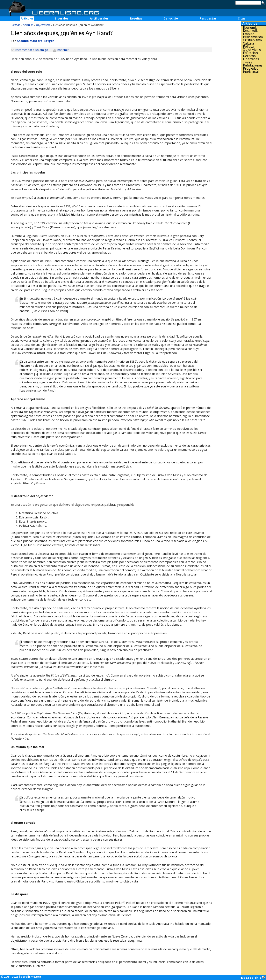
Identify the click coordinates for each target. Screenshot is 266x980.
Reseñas (136, 18)
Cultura (248, 43)
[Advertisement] (254, 139)
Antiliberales (99, 18)
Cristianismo (252, 40)
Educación (250, 53)
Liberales (62, 18)
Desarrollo (251, 31)
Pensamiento (253, 37)
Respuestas (208, 18)
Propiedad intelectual (251, 70)
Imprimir (63, 50)
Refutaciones (253, 65)
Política (248, 47)
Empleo (249, 34)
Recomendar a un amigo (31, 50)
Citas (242, 18)
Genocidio (171, 18)
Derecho (249, 56)
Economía (250, 28)
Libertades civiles (251, 61)
